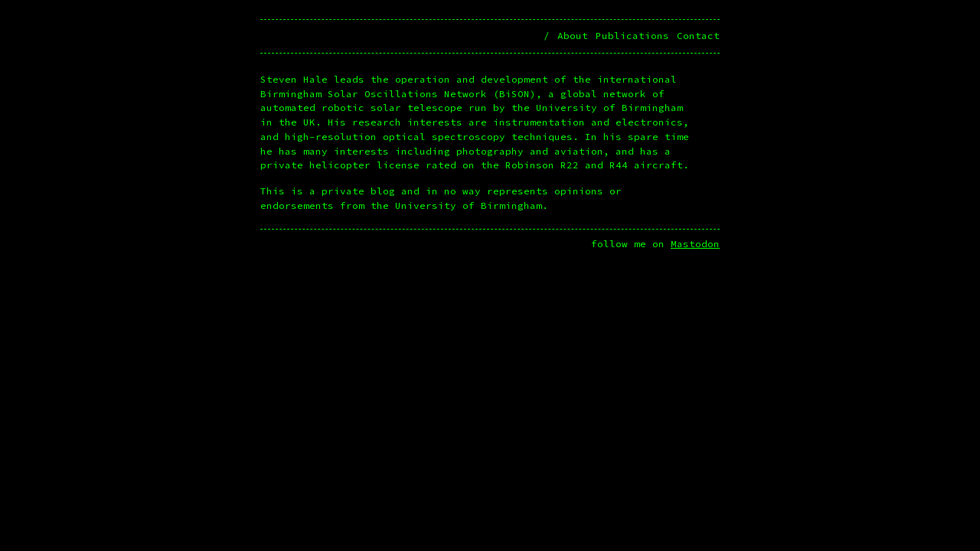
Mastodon (695, 244)
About (573, 36)
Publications (632, 36)
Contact (698, 36)
